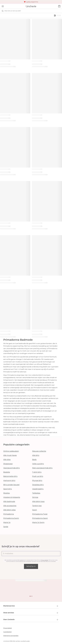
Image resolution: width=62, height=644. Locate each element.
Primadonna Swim (11, 518)
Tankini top (37, 506)
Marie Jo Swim (38, 523)
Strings (35, 497)
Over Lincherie (31, 620)
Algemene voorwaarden (11, 636)
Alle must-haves (10, 455)
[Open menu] (3, 6)
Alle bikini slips (9, 510)
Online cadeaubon (11, 451)
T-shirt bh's (37, 472)
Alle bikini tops (38, 502)
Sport (35, 510)
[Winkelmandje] (59, 6)
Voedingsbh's (38, 489)
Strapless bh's (38, 485)
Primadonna (9, 514)
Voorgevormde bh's (11, 468)
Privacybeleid (45, 560)
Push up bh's (38, 476)
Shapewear (8, 464)
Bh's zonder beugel (11, 485)
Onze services (31, 613)
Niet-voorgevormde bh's (42, 468)
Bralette (7, 472)
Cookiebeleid (7, 632)
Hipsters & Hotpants (12, 497)
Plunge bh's (37, 481)
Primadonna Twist (40, 514)
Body (34, 460)
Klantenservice (31, 606)
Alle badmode (9, 502)
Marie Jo (7, 523)
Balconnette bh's (10, 476)
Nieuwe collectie (39, 451)
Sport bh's (8, 489)
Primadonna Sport (40, 518)
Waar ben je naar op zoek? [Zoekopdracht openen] (11, 11)
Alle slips (7, 460)
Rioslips (7, 493)
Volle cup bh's (38, 464)
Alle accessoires (10, 506)
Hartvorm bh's (9, 481)
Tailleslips (36, 493)
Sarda (6, 527)
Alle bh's (36, 455)
